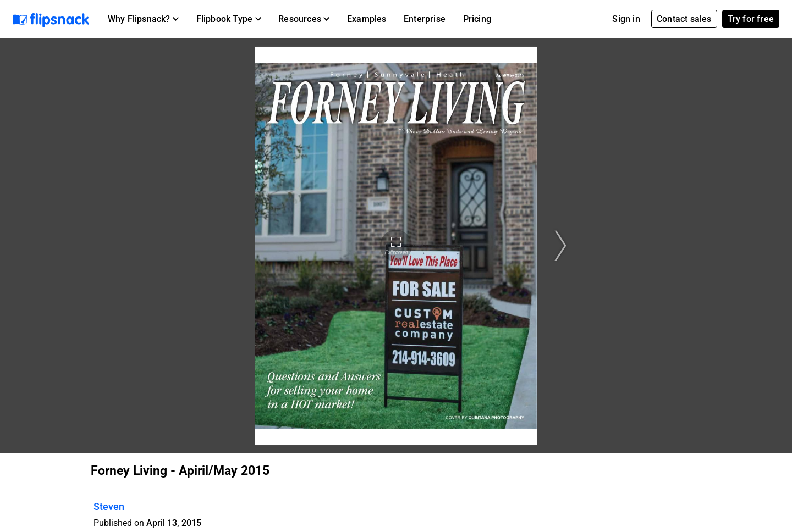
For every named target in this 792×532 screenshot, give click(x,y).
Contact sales (684, 19)
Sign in (626, 19)
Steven (109, 506)
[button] (143, 19)
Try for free (751, 19)
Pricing (477, 19)
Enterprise (425, 19)
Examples (367, 19)
